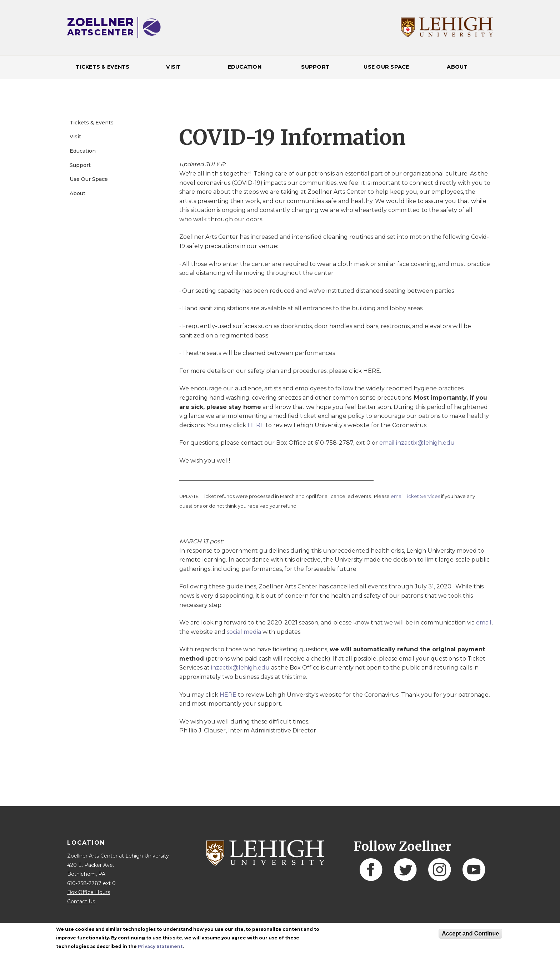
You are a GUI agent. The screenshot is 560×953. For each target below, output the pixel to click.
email (484, 623)
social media (244, 632)
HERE (256, 425)
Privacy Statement (160, 946)
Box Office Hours (89, 892)
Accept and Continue (470, 934)
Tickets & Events (102, 67)
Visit (173, 67)
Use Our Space (386, 67)
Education (245, 67)
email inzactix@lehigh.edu (417, 443)
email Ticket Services (415, 496)
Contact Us (81, 902)
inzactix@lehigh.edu (240, 668)
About (457, 67)
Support (315, 67)
